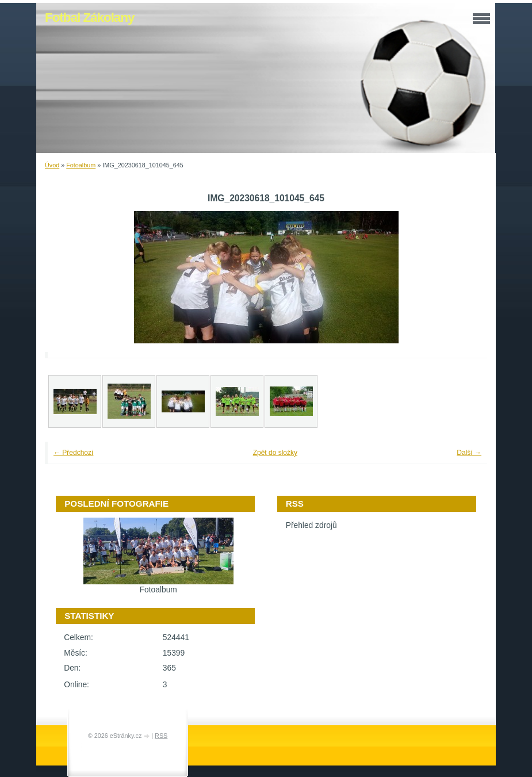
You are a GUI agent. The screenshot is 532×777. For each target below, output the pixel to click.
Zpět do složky (275, 453)
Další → (469, 453)
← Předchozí (73, 453)
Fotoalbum (81, 165)
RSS (161, 736)
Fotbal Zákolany (89, 18)
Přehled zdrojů (311, 525)
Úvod (52, 165)
